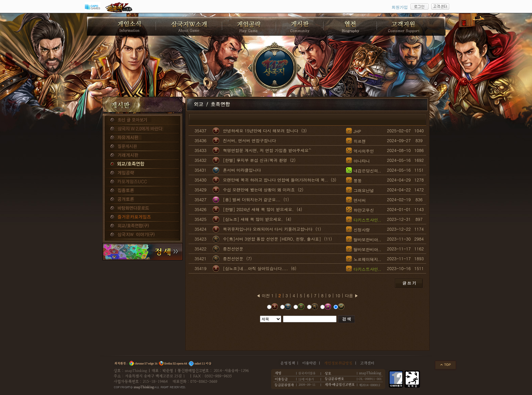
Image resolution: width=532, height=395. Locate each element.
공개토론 (142, 200)
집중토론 (142, 191)
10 (338, 295)
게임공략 (142, 173)
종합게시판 (142, 120)
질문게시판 (142, 147)
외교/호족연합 (142, 164)
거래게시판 (142, 155)
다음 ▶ (352, 295)
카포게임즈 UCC (142, 182)
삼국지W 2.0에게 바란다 (142, 129)
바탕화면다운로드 (142, 208)
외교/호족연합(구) (142, 226)
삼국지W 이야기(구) (142, 235)
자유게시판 (142, 138)
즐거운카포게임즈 (142, 217)
